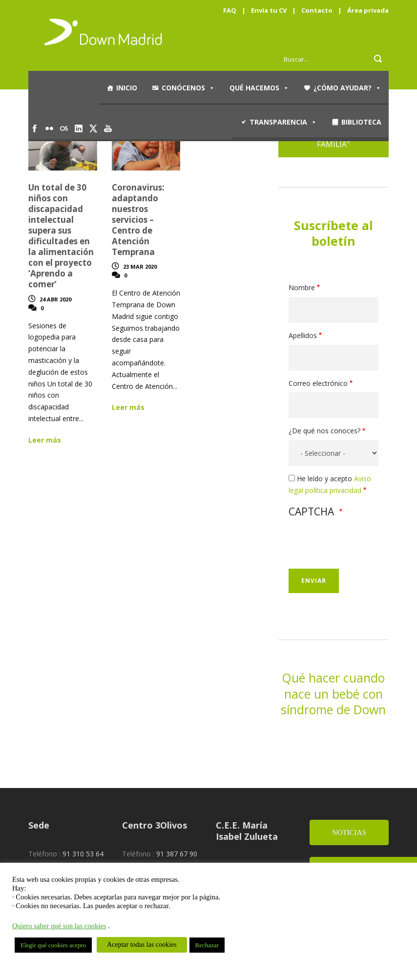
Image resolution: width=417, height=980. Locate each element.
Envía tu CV (269, 10)
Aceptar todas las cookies (142, 945)
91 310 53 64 (83, 854)
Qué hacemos (259, 88)
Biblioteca (361, 122)
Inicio (127, 88)
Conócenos (188, 88)
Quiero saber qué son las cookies (59, 926)
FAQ (230, 10)
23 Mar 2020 (140, 266)
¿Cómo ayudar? (347, 88)
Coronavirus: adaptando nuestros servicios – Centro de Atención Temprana (138, 220)
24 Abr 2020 (55, 299)
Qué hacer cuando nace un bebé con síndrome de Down (333, 693)
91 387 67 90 (177, 854)
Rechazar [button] (207, 945)
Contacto (317, 10)
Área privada (368, 10)
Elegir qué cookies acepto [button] (53, 945)
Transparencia (283, 122)
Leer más (45, 440)
